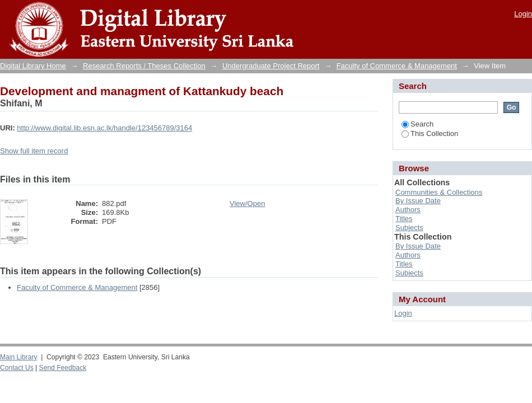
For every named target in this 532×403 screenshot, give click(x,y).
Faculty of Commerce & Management (397, 66)
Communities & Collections (439, 192)
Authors (408, 210)
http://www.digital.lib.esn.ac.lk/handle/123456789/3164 (104, 128)
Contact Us (17, 368)
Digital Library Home (33, 66)
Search (417, 124)
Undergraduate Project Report (271, 66)
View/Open (247, 203)
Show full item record (34, 151)
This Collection (430, 133)
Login (523, 14)
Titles (404, 219)
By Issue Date (418, 201)
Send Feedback (63, 368)
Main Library (18, 357)
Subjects (409, 228)
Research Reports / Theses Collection (144, 66)
